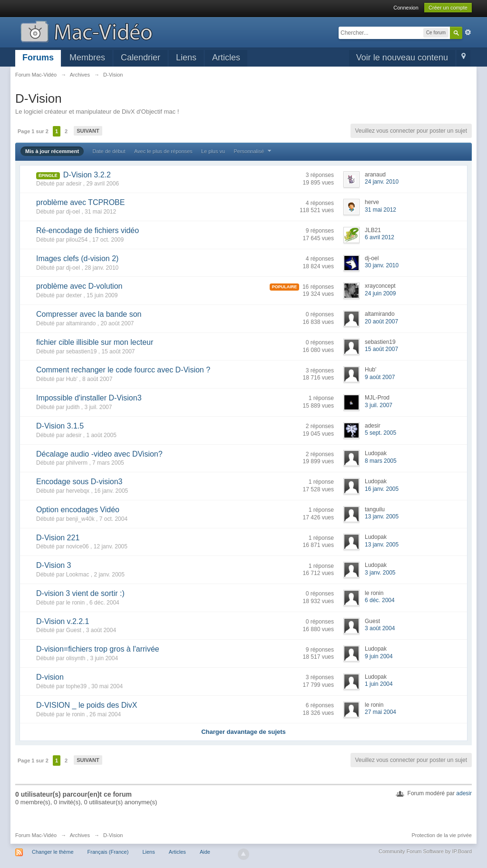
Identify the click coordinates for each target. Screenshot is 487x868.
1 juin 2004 (379, 684)
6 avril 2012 (380, 237)
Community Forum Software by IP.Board (425, 851)
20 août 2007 (381, 322)
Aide (205, 852)
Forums (38, 58)
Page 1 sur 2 (33, 131)
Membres (87, 58)
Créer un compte (448, 8)
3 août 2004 (380, 628)
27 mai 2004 (380, 712)
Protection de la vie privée (442, 835)
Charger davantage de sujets (243, 732)
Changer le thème (53, 852)
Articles (226, 58)
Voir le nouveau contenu (402, 58)
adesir (464, 793)
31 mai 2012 (380, 210)
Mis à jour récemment (52, 151)
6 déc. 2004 (380, 600)
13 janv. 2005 (382, 517)
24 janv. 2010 (382, 182)
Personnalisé (253, 151)
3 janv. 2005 (380, 573)
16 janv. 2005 (382, 489)
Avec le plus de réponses (163, 151)
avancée (468, 32)
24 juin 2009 (380, 293)
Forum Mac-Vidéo (36, 835)
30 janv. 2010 (382, 265)
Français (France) (108, 852)
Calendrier (141, 58)
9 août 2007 (380, 377)
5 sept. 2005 (380, 433)
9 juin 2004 (379, 656)
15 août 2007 (381, 349)
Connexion (406, 8)
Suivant (88, 131)
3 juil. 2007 (379, 405)
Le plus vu (213, 151)
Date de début (109, 151)
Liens (186, 58)
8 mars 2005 (381, 461)
